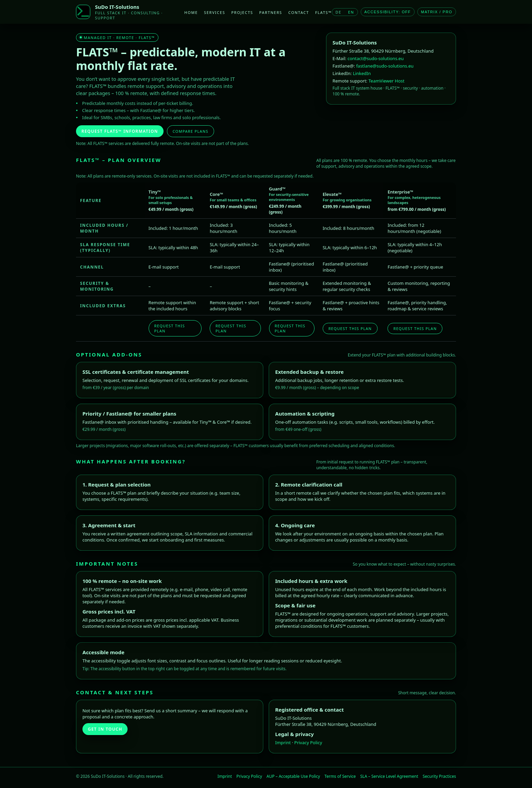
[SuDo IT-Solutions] (83, 12)
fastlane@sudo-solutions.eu (385, 66)
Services (215, 12)
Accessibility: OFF (388, 12)
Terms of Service (340, 776)
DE (338, 12)
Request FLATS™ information (120, 131)
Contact (299, 12)
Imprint (283, 743)
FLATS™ (324, 12)
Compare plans (191, 131)
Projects (242, 12)
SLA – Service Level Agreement (390, 776)
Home (191, 12)
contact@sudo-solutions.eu (376, 58)
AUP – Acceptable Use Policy (294, 776)
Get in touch (105, 729)
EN (351, 12)
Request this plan (170, 328)
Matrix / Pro (437, 12)
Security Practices (439, 776)
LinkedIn (362, 73)
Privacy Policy (308, 743)
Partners (271, 12)
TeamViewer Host (386, 81)
